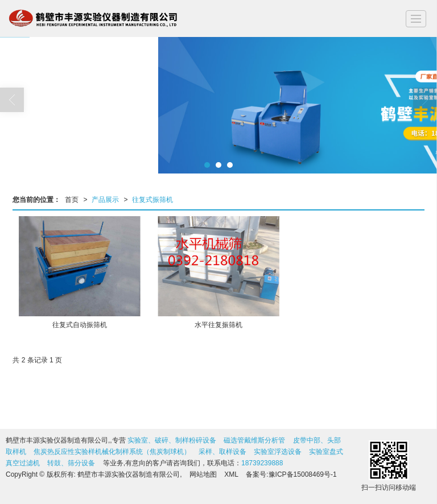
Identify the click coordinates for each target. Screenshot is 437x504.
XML (231, 474)
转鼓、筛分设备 (71, 463)
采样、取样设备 (222, 452)
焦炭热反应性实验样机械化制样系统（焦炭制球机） (112, 452)
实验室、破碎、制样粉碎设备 (172, 440)
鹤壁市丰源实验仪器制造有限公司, (129, 474)
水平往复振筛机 (218, 325)
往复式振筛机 (152, 200)
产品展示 (105, 200)
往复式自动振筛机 (80, 325)
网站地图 (203, 474)
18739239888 (262, 463)
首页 (72, 200)
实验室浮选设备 (278, 452)
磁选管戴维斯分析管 (254, 440)
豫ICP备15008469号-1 (303, 474)
